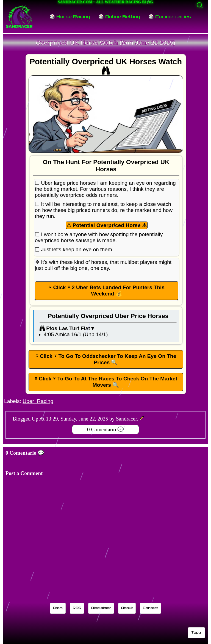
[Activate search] (200, 5)
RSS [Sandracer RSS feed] (77, 608)
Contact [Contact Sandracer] (150, 608)
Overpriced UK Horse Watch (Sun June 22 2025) (105, 43)
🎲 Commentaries (170, 16)
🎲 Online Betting (119, 16)
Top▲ (196, 632)
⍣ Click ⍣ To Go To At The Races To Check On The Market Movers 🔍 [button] (106, 382)
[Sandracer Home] (19, 16)
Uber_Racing (38, 401)
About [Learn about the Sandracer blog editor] (127, 608)
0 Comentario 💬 (105, 429)
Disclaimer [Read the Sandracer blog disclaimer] (101, 608)
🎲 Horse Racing (70, 16)
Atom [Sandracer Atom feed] (58, 608)
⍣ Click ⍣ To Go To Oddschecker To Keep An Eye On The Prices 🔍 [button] (106, 359)
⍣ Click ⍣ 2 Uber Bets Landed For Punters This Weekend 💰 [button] (107, 291)
